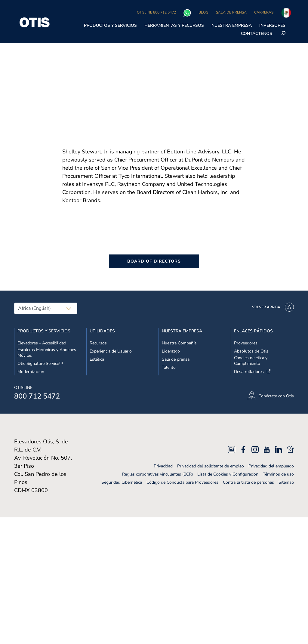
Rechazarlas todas (229, 22)
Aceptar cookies (229, 37)
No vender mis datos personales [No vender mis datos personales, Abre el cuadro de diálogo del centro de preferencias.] (229, 6)
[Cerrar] (298, 21)
